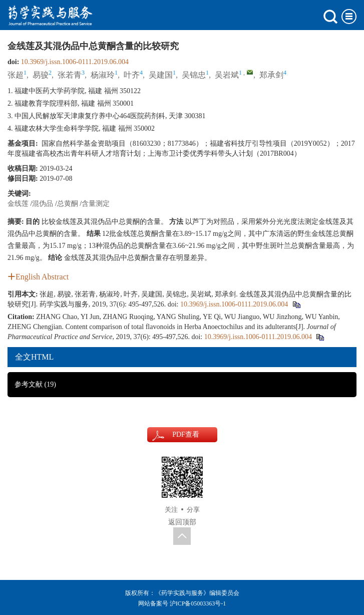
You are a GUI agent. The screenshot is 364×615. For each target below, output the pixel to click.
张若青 (70, 75)
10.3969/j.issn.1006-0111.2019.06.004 (75, 62)
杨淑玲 (103, 75)
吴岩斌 (227, 75)
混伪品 (43, 204)
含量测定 (96, 204)
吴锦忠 (194, 75)
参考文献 (35, 384)
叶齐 (132, 75)
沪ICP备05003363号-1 (198, 603)
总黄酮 (68, 204)
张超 (16, 75)
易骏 (41, 75)
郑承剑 (271, 75)
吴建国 (161, 75)
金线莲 (18, 204)
